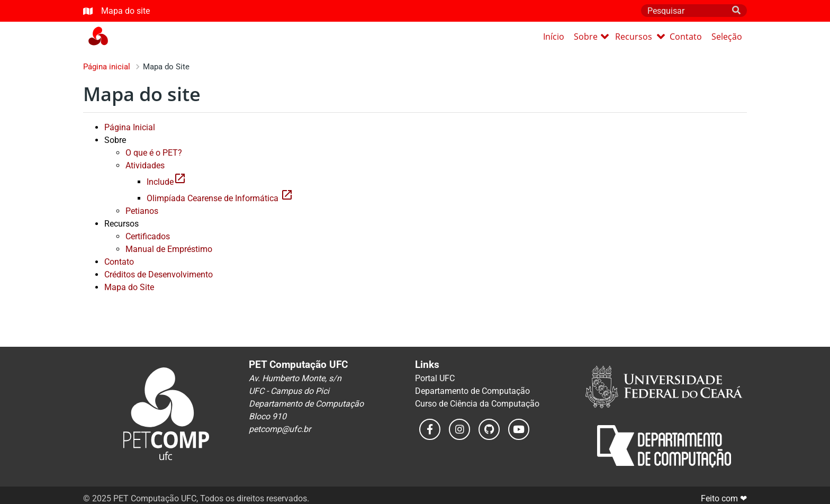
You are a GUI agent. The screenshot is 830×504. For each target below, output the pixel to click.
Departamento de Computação (472, 391)
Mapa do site (116, 11)
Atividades (145, 165)
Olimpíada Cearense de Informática (220, 198)
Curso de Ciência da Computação (477, 404)
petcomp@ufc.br (280, 429)
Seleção (727, 37)
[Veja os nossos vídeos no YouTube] (519, 429)
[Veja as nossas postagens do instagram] (459, 429)
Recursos (640, 37)
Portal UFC (435, 378)
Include (166, 182)
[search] (736, 11)
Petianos (142, 211)
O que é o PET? (154, 153)
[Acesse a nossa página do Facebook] (430, 429)
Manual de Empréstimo (169, 249)
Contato (686, 37)
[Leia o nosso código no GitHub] (489, 429)
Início (554, 37)
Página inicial (107, 67)
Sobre (591, 37)
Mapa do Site (129, 287)
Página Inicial (130, 127)
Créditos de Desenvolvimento (159, 274)
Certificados (148, 236)
